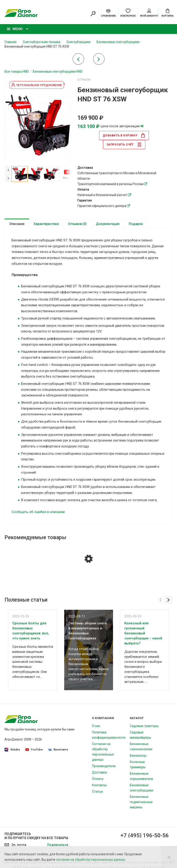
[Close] (169, 857)
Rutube (12, 750)
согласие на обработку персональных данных (91, 860)
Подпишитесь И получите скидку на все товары (36, 836)
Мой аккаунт (149, 13)
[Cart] (168, 13)
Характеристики (46, 224)
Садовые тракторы (144, 726)
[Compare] (108, 13)
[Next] (8, 178)
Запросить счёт (124, 145)
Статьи (97, 791)
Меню (15, 29)
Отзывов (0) (77, 224)
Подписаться (58, 845)
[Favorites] (128, 13)
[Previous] (8, 170)
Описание (17, 224)
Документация (108, 224)
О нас (96, 726)
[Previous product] (78, 60)
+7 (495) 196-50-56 (145, 835)
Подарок (136, 224)
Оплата (98, 779)
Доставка (99, 772)
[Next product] (99, 60)
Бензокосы (138, 756)
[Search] (93, 14)
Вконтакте (58, 749)
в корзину (124, 135)
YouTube (34, 749)
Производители (104, 766)
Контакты (99, 785)
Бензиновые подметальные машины (141, 802)
